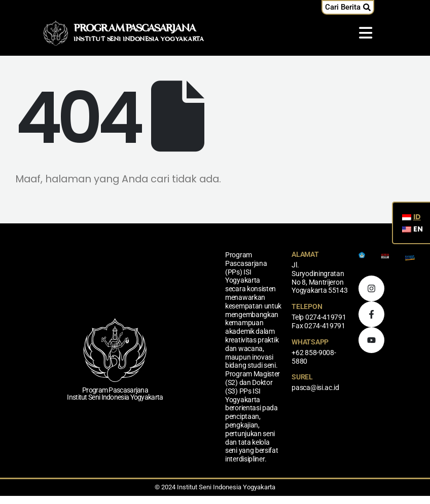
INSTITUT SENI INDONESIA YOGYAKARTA (139, 40)
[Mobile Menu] (366, 33)
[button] (348, 7)
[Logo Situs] (56, 33)
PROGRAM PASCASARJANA (135, 29)
